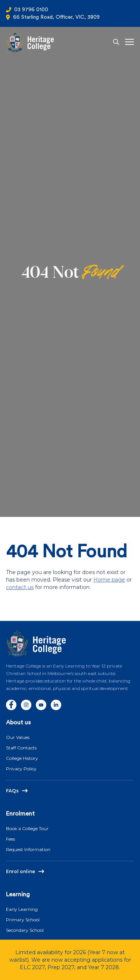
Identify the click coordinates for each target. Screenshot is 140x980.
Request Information (28, 849)
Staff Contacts (21, 748)
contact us (20, 587)
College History (22, 758)
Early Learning (22, 909)
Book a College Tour (27, 828)
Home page (109, 580)
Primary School (23, 920)
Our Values (18, 737)
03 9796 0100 (31, 10)
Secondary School (25, 930)
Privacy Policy (21, 769)
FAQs (12, 791)
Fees (10, 839)
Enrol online (21, 871)
